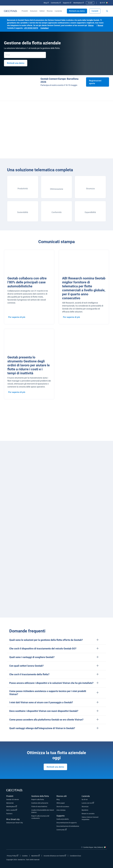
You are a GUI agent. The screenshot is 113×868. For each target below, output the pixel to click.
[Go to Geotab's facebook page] (87, 856)
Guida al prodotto (63, 819)
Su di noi (85, 799)
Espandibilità (90, 212)
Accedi (90, 3)
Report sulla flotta (38, 799)
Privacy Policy (13, 856)
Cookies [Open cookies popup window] (25, 856)
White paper (61, 803)
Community (56, 3)
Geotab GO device (13, 799)
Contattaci (45, 28)
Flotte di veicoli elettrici (39, 807)
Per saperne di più (17, 317)
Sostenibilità (23, 212)
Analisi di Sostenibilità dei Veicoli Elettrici (43, 811)
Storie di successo (63, 807)
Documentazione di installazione (68, 826)
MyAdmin (85, 810)
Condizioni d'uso (75, 856)
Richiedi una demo (77, 11)
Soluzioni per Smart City (15, 823)
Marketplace (79, 3)
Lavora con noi (88, 803)
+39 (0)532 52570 (31, 28)
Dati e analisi (12, 810)
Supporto (67, 3)
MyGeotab (10, 803)
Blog (46, 3)
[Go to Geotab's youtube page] (104, 856)
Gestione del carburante (40, 803)
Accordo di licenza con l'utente (55, 856)
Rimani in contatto (88, 814)
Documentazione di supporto (67, 823)
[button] (56, 640)
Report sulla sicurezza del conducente (40, 817)
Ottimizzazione (57, 189)
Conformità (56, 212)
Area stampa (61, 810)
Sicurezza (90, 189)
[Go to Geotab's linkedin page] (98, 856)
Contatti (95, 11)
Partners (9, 814)
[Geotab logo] (11, 11)
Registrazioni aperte (95, 82)
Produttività (23, 189)
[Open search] (107, 11)
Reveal (100, 25)
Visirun (91, 25)
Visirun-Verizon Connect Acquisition (90, 818)
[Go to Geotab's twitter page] (93, 856)
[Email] (25, 55)
